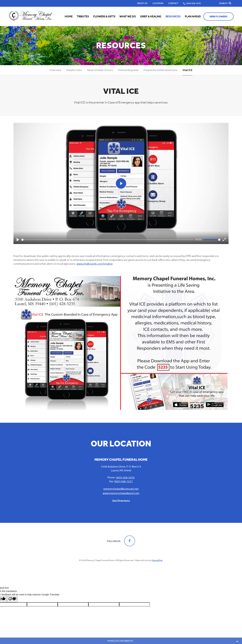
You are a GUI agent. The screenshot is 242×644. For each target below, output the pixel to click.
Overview (56, 70)
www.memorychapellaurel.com (121, 493)
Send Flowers (218, 17)
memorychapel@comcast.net (121, 489)
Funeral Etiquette (128, 70)
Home (69, 16)
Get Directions (121, 501)
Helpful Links (74, 70)
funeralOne (157, 560)
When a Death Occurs (100, 70)
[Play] (18, 240)
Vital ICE (187, 70)
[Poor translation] (12, 599)
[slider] (108, 240)
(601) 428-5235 (125, 477)
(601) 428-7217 (124, 481)
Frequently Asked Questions (160, 70)
